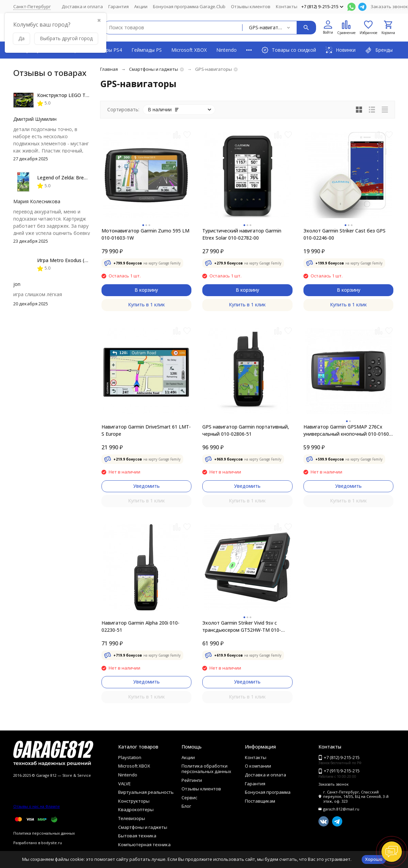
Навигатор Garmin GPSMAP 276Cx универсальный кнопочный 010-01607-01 (348, 430)
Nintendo (226, 50)
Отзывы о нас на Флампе (37, 806)
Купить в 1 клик (146, 304)
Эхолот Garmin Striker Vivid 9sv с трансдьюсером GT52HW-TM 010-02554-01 (242, 626)
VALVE (124, 784)
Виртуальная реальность (146, 792)
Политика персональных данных (44, 833)
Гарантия (119, 6)
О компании (258, 766)
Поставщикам (260, 801)
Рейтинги (192, 780)
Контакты (287, 6)
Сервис (189, 798)
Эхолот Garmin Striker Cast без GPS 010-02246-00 (344, 234)
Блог (186, 806)
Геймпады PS (147, 50)
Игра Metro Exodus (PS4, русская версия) (85, 260)
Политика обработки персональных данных (206, 769)
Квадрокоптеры (136, 809)
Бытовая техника (137, 836)
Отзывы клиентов (251, 6)
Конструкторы (134, 801)
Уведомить (146, 486)
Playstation (130, 757)
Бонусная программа (268, 792)
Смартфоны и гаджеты (154, 69)
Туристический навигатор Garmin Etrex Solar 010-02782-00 (242, 234)
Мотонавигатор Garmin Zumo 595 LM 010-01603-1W (145, 234)
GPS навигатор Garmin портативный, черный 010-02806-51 (246, 430)
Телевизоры (132, 818)
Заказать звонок (389, 6)
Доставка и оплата (82, 6)
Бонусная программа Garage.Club (189, 6)
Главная (109, 69)
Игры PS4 (111, 50)
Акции (141, 6)
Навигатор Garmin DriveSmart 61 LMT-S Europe (146, 430)
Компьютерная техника (144, 845)
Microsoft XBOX (189, 50)
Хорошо (374, 859)
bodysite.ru (52, 843)
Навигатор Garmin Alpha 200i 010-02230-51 (140, 626)
